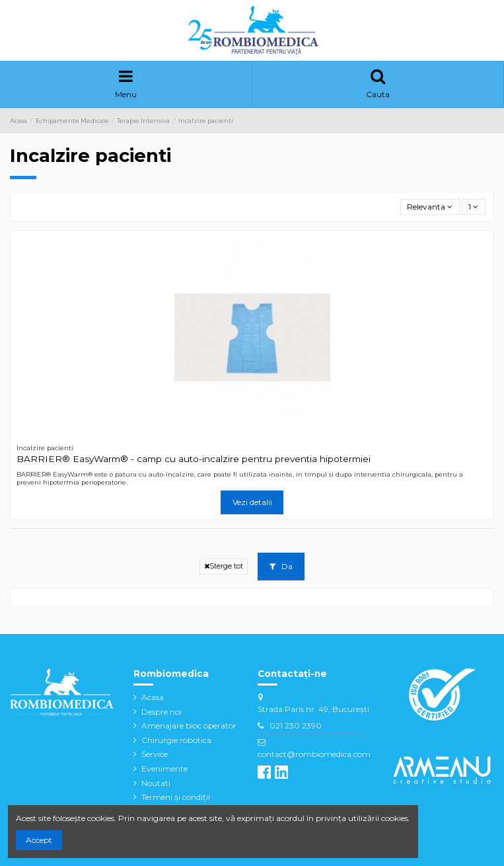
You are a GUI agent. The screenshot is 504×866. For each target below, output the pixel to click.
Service (155, 754)
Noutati (156, 783)
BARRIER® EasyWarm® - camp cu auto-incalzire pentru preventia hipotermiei (194, 459)
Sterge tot (224, 566)
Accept (39, 840)
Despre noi (162, 712)
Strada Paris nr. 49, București (313, 709)
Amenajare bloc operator (189, 726)
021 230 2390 (296, 726)
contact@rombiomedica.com (314, 754)
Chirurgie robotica (176, 740)
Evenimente (164, 768)
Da (281, 566)
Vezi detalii (252, 502)
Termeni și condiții (176, 797)
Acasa (153, 697)
